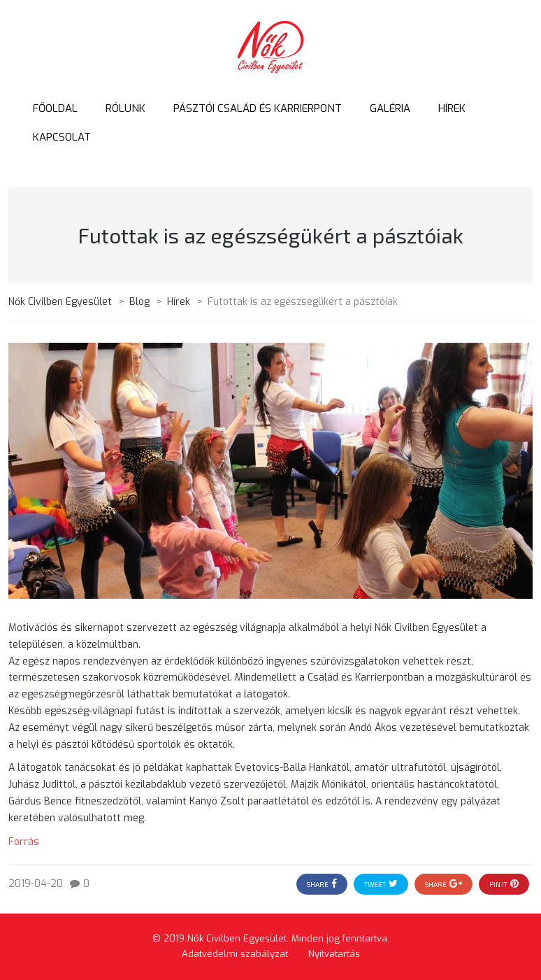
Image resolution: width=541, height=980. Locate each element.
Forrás (24, 842)
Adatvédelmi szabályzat (235, 954)
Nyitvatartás (334, 954)
